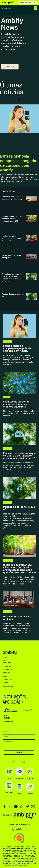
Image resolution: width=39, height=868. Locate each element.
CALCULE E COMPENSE (7, 662)
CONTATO (7, 673)
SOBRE (6, 657)
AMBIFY (7, 397)
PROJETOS (7, 666)
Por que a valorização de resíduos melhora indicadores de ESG (12, 219)
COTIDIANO (8, 560)
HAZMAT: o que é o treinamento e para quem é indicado (12, 238)
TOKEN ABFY (8, 679)
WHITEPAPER (8, 669)
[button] (36, 8)
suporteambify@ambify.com (17, 865)
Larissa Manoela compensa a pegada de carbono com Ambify (18, 163)
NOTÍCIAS (8, 341)
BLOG (5, 676)
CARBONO (8, 449)
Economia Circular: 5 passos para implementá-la (13, 199)
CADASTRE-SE (8, 686)
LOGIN (5, 683)
